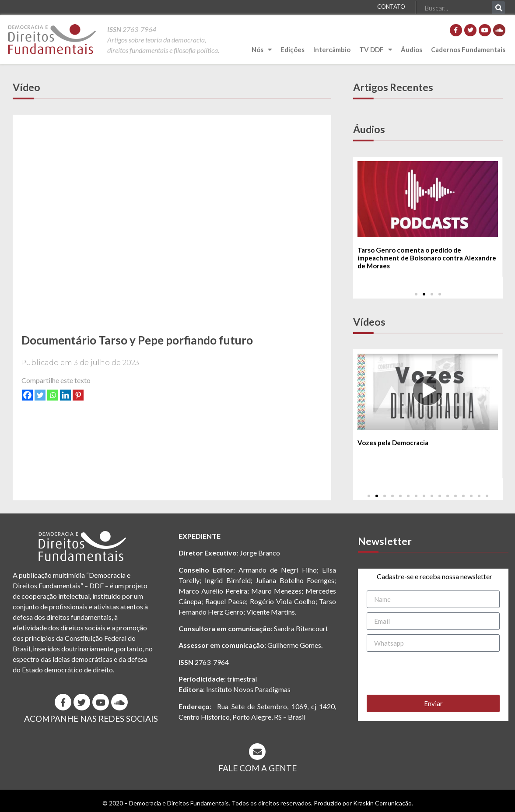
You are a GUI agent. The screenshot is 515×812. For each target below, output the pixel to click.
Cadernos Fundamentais (468, 49)
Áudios (412, 49)
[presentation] (433, 673)
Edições (293, 49)
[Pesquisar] (499, 8)
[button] (416, 294)
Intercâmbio (332, 49)
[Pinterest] (78, 395)
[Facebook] (27, 395)
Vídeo (26, 87)
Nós (262, 50)
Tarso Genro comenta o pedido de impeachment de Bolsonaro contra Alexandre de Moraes (427, 258)
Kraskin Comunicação (382, 803)
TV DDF (376, 50)
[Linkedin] (65, 395)
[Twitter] (40, 395)
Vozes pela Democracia (393, 443)
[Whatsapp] (53, 395)
